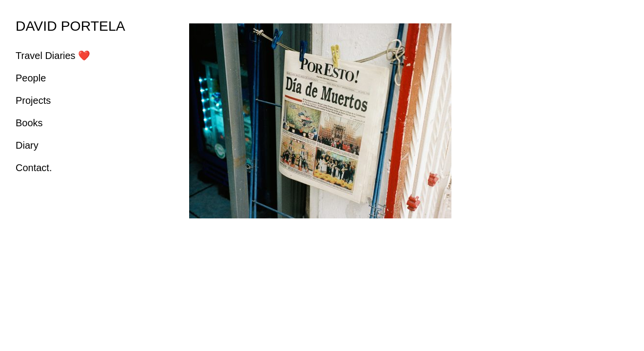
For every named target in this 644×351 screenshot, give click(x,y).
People (31, 78)
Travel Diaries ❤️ (53, 56)
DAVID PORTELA (70, 26)
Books (29, 123)
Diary (27, 145)
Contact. (34, 168)
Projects (33, 100)
